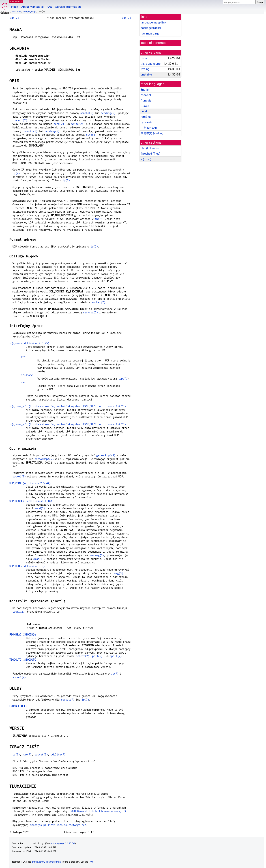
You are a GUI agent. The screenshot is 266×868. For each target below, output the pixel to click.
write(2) (77, 124)
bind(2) (91, 135)
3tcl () (150, 148)
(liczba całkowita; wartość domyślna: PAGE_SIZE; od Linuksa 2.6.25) (68, 406)
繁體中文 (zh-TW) (152, 133)
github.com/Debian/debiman (46, 862)
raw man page (150, 34)
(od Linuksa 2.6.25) (29, 343)
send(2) (59, 124)
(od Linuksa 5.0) (27, 566)
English (145, 90)
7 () (146, 159)
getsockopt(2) (106, 455)
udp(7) (14, 18)
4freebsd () (150, 154)
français (146, 101)
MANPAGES (16, 1)
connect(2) (20, 120)
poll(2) (97, 656)
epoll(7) (116, 656)
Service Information (68, 7)
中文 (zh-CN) (149, 128)
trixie (144, 58)
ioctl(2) (18, 612)
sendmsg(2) (108, 113)
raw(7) (27, 754)
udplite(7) (58, 754)
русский (146, 122)
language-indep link (153, 22)
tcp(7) (123, 379)
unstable (16, 12)
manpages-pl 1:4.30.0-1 (63, 843)
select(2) (83, 656)
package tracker (151, 28)
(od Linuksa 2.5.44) (30, 483)
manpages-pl (29, 12)
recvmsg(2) (91, 312)
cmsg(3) (38, 559)
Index (15, 7)
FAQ (49, 7)
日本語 (145, 106)
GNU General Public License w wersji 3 (99, 811)
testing (145, 69)
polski (144, 111)
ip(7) (16, 173)
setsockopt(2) (44, 459)
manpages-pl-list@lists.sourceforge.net (58, 825)
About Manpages (32, 7)
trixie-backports (151, 64)
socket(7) (99, 302)
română (146, 117)
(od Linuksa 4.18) (31, 501)
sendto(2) (87, 113)
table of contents (153, 43)
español (146, 95)
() (23, 635)
